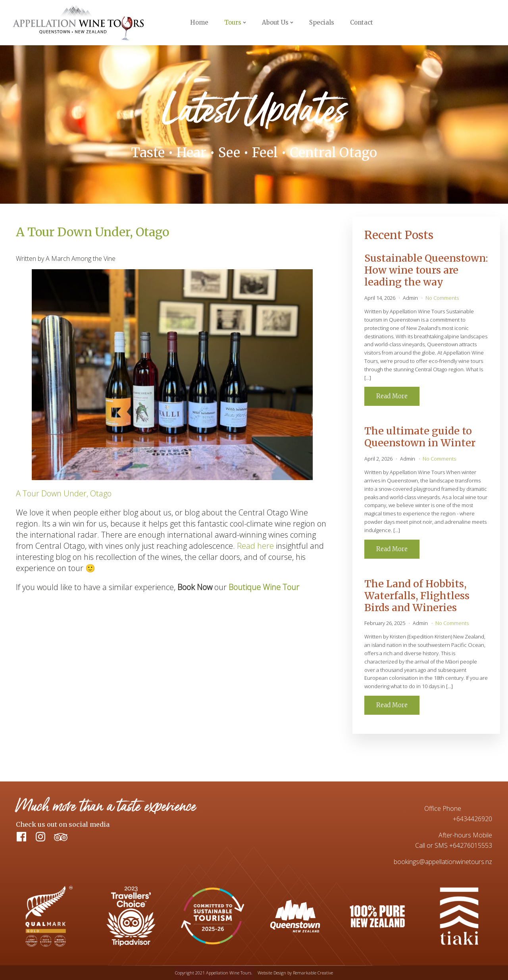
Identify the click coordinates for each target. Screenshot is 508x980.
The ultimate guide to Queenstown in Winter (420, 437)
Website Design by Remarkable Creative (295, 973)
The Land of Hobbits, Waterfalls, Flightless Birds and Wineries (417, 596)
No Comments (442, 298)
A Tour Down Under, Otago (64, 493)
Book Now (471, 23)
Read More (392, 396)
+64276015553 (471, 845)
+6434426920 (472, 819)
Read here (255, 546)
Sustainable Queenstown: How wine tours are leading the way (426, 270)
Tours (233, 22)
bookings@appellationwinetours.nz (443, 862)
